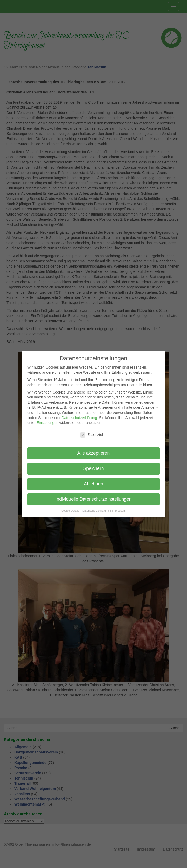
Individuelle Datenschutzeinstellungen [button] (94, 499)
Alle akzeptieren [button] (94, 453)
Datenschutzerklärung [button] (96, 511)
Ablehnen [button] (94, 484)
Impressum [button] (119, 511)
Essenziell (92, 435)
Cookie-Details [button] (71, 511)
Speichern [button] (94, 468)
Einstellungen (48, 423)
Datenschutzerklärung (79, 418)
